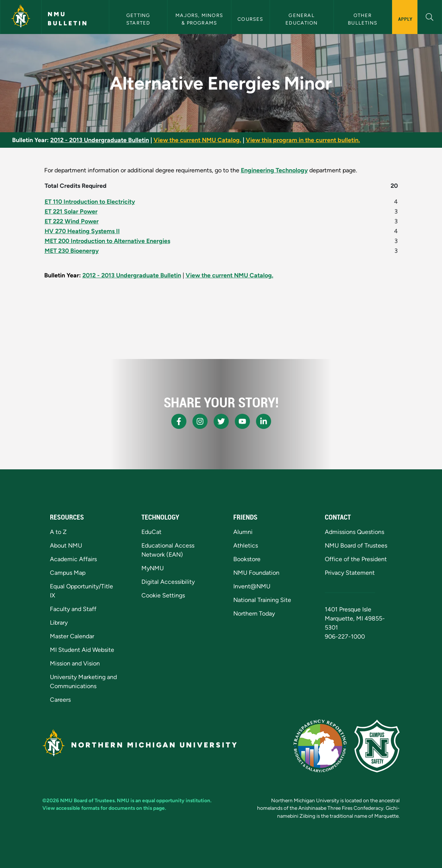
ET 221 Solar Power (71, 211)
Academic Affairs (73, 559)
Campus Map (68, 573)
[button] (430, 16)
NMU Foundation (256, 573)
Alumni (243, 532)
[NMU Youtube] (242, 421)
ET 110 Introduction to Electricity (90, 202)
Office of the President (356, 559)
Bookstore (247, 559)
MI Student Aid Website (82, 650)
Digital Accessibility (168, 582)
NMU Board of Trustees (356, 545)
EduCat (151, 532)
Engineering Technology (274, 170)
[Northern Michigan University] (21, 17)
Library (59, 623)
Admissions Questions (354, 532)
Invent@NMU (252, 586)
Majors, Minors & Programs (200, 19)
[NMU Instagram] (200, 421)
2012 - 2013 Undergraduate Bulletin (100, 140)
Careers (60, 700)
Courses (250, 19)
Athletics (246, 545)
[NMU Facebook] (179, 421)
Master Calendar (72, 636)
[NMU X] (221, 421)
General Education (302, 19)
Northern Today (254, 613)
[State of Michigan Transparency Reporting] (320, 746)
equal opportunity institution (176, 800)
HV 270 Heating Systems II (82, 231)
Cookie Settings (163, 595)
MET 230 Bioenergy (72, 251)
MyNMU (153, 568)
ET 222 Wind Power (72, 221)
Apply (406, 19)
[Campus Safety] (377, 746)
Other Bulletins (363, 19)
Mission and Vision (75, 663)
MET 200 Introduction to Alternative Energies (107, 241)
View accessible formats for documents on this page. (104, 808)
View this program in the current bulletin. (303, 140)
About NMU (66, 545)
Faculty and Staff (73, 609)
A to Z (58, 532)
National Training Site (262, 600)
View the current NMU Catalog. (197, 140)
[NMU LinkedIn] (264, 421)
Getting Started (139, 19)
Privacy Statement (350, 573)
